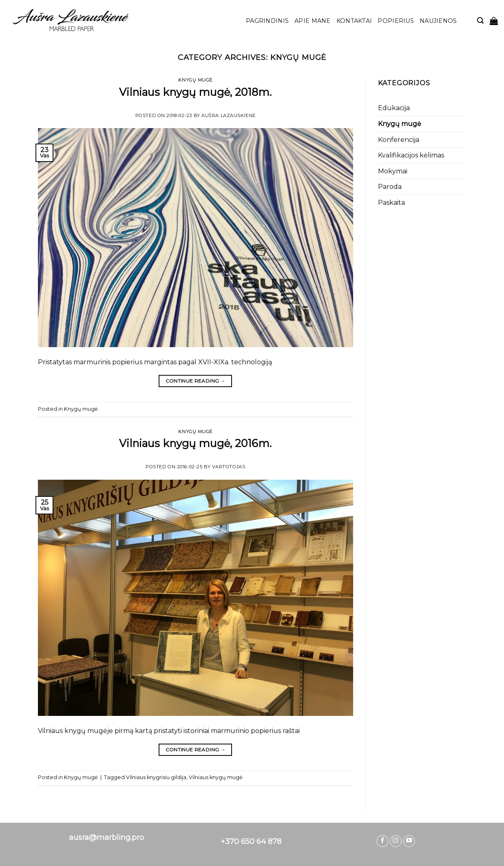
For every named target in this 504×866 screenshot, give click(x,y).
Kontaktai (354, 21)
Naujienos (438, 21)
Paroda (390, 187)
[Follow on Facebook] (382, 841)
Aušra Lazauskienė (229, 115)
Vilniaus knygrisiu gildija (156, 777)
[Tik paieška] (480, 21)
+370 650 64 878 (251, 842)
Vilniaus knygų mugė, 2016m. (195, 443)
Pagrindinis (267, 21)
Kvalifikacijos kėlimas (411, 155)
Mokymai (393, 171)
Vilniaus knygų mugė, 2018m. (195, 92)
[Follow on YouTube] (409, 841)
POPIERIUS (396, 21)
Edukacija (394, 108)
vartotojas (229, 467)
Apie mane (313, 21)
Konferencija (399, 140)
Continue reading (196, 381)
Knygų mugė (195, 80)
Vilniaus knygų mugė (216, 777)
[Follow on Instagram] (396, 841)
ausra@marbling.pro (106, 837)
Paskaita (391, 203)
